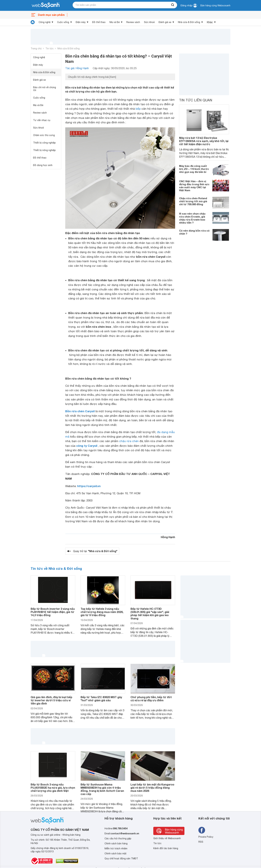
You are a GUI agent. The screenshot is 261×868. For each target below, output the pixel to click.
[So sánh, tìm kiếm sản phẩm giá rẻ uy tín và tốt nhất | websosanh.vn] (46, 6)
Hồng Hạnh (168, 537)
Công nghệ (45, 22)
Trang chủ (36, 49)
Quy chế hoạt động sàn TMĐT (121, 858)
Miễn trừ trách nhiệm (116, 848)
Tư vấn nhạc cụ (42, 120)
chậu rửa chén (129, 441)
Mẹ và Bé (115, 22)
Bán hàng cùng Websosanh (215, 6)
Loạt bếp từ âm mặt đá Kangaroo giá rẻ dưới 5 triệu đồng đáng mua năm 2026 (152, 788)
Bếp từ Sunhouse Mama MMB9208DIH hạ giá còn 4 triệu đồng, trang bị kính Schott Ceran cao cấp (102, 789)
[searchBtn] (173, 5)
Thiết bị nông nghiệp (44, 150)
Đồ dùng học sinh (43, 165)
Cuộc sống (63, 22)
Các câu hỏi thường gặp (118, 838)
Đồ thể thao (99, 22)
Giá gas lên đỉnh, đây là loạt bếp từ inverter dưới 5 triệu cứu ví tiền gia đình (51, 700)
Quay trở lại (95, 551)
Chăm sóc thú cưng (44, 135)
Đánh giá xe (165, 22)
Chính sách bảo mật (116, 853)
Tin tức (50, 49)
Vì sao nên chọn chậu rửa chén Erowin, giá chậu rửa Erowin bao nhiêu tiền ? (192, 218)
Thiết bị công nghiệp (44, 143)
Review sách (133, 22)
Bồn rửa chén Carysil (80, 411)
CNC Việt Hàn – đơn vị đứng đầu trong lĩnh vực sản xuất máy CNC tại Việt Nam (194, 186)
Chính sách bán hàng (116, 843)
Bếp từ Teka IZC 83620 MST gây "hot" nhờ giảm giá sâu (101, 699)
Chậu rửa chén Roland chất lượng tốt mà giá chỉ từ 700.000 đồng (193, 201)
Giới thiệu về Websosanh (167, 838)
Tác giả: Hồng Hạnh (77, 68)
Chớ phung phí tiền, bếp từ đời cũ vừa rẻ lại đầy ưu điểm (151, 699)
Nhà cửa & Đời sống (189, 22)
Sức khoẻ (149, 22)
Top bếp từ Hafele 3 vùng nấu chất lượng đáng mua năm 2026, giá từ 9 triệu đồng (102, 612)
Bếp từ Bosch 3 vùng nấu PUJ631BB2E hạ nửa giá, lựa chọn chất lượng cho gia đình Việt (53, 788)
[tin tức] (33, 22)
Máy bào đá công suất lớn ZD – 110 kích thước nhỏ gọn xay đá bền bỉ (194, 169)
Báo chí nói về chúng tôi (45, 89)
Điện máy (81, 22)
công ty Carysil (87, 446)
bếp (138, 109)
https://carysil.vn (89, 486)
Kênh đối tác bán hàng (166, 848)
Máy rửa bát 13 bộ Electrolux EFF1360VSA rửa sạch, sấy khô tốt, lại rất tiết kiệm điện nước (204, 141)
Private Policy (206, 837)
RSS (201, 842)
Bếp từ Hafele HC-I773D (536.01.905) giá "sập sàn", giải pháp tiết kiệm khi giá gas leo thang (150, 614)
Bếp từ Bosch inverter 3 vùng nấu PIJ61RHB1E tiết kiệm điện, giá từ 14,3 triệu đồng (53, 612)
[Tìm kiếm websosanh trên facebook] (202, 830)
